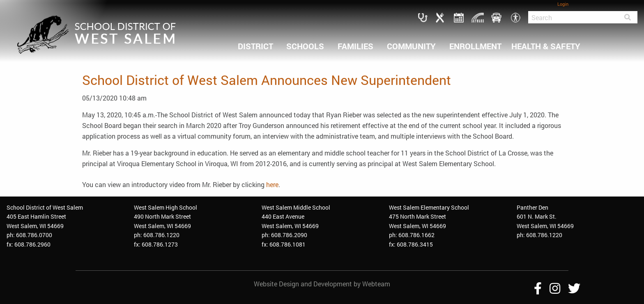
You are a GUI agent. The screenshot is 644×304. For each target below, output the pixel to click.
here (272, 184)
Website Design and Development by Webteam (322, 284)
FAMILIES (355, 46)
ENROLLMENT (475, 46)
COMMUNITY (411, 46)
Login (563, 4)
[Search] (573, 17)
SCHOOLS (305, 46)
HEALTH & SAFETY (546, 46)
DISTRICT (255, 46)
